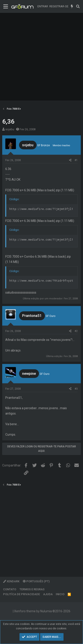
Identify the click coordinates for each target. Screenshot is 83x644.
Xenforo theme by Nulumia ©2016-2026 (42, 611)
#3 (76, 389)
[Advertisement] (41, 57)
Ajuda (48, 594)
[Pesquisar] (78, 6)
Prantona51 (32, 316)
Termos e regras (32, 589)
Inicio (60, 594)
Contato (10, 589)
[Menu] (6, 7)
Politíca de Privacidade (21, 594)
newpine (29, 373)
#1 (76, 160)
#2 (76, 331)
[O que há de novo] (72, 6)
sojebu (10, 129)
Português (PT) (36, 581)
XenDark (11, 581)
